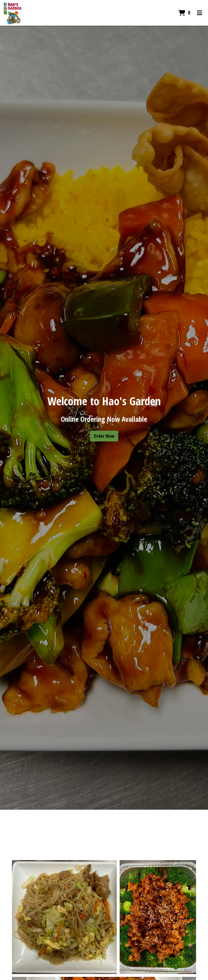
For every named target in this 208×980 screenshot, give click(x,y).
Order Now (104, 436)
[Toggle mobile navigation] (200, 13)
